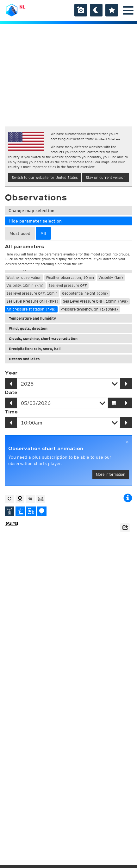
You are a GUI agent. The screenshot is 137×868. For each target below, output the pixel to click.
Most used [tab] (20, 233)
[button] (125, 528)
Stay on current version (106, 177)
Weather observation (24, 277)
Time (11, 412)
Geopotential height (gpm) (85, 293)
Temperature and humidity (32, 318)
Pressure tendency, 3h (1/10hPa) (89, 309)
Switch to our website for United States (45, 177)
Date (11, 393)
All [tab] (43, 233)
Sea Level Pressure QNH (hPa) (32, 301)
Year (11, 373)
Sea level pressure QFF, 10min (32, 293)
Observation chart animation (46, 449)
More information (111, 474)
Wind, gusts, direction (28, 328)
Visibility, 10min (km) (25, 285)
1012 (10, 523)
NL (22, 7)
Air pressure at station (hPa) (31, 309)
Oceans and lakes (24, 359)
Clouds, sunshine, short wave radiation (43, 339)
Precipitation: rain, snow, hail (35, 349)
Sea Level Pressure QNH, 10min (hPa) (96, 301)
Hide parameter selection (35, 221)
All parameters (24, 247)
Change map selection (31, 211)
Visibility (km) (111, 277)
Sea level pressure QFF (68, 285)
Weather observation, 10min (70, 277)
